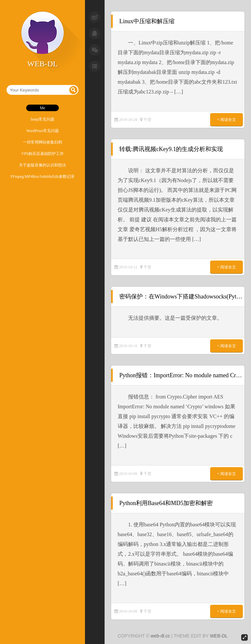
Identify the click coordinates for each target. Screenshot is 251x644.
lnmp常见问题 (43, 119)
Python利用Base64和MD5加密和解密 (166, 503)
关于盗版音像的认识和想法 (42, 165)
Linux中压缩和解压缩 (147, 21)
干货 (147, 120)
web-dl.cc (160, 636)
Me (42, 108)
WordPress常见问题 (42, 131)
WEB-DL (219, 636)
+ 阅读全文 (226, 120)
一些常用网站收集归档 (42, 142)
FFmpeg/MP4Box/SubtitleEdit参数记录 (42, 177)
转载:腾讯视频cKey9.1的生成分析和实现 (171, 149)
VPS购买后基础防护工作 (42, 154)
